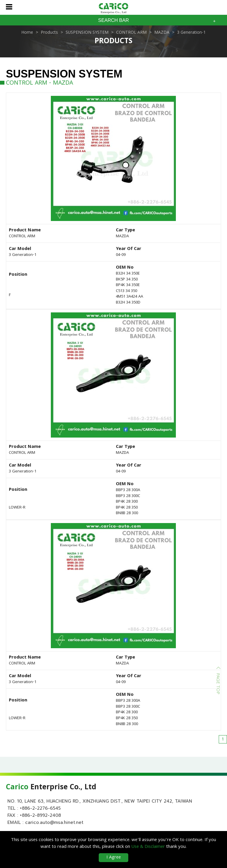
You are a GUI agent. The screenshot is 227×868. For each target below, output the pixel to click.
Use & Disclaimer (148, 847)
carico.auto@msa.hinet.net (54, 822)
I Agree (114, 858)
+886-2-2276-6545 (40, 808)
